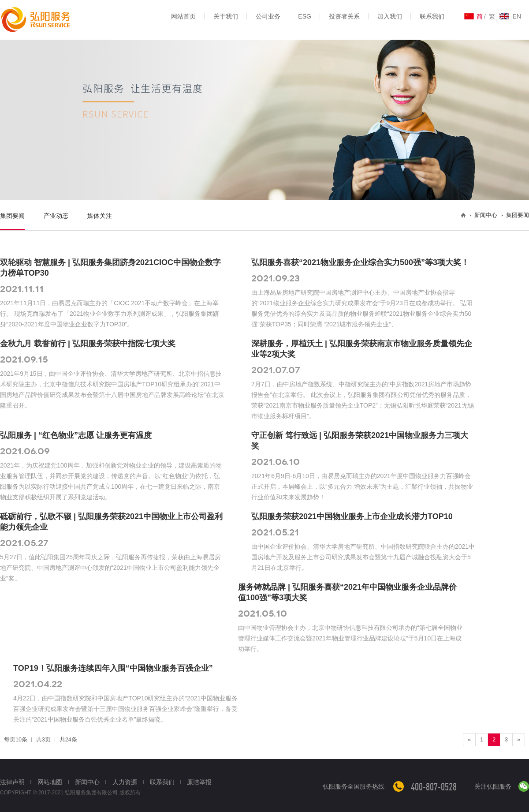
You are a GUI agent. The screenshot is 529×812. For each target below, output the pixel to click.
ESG (305, 16)
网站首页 (183, 16)
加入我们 (390, 16)
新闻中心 (87, 782)
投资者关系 (344, 16)
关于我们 (226, 16)
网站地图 (50, 782)
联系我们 (432, 16)
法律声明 (12, 782)
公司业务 (268, 16)
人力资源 (125, 782)
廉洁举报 (199, 782)
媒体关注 (100, 216)
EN (517, 16)
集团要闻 (12, 216)
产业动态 (56, 216)
